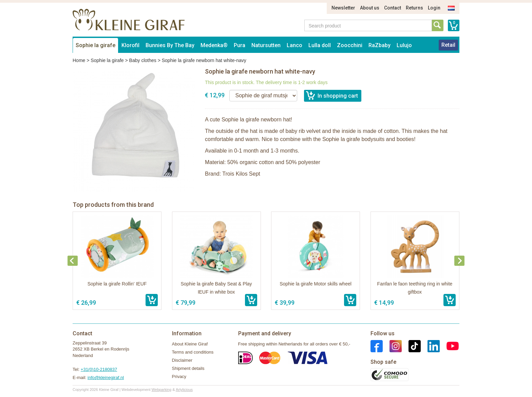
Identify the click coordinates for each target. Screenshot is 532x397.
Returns (414, 8)
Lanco (294, 45)
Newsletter (343, 8)
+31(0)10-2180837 (99, 369)
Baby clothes (143, 60)
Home (79, 60)
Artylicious (184, 390)
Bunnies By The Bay (170, 45)
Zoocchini (350, 45)
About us (370, 8)
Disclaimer (182, 360)
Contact (393, 8)
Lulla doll (320, 45)
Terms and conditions (193, 352)
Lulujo (404, 45)
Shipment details (188, 368)
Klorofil (130, 45)
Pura (240, 45)
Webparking (162, 390)
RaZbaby (379, 45)
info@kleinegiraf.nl (106, 378)
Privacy (179, 376)
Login (434, 8)
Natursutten (266, 45)
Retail (448, 45)
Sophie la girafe (96, 45)
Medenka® (214, 45)
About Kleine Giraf (190, 344)
